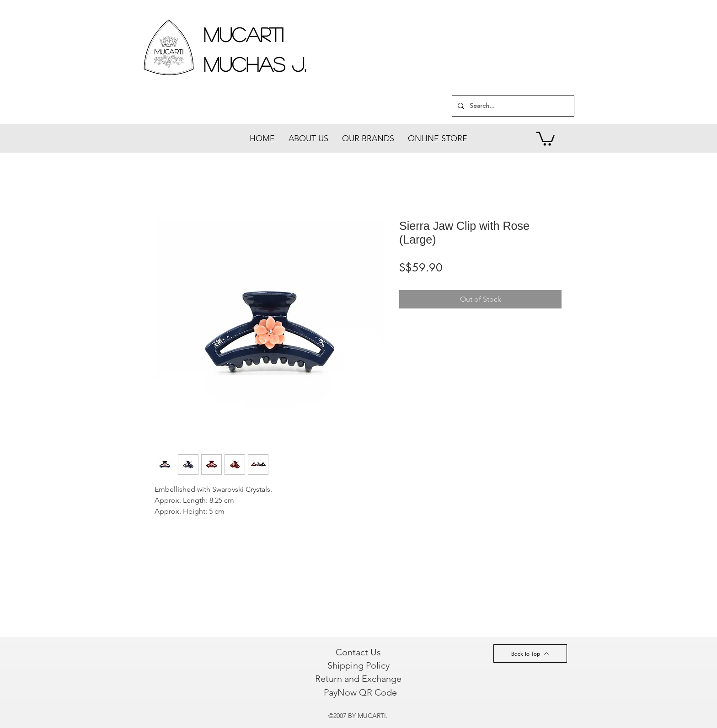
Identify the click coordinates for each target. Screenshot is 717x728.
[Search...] (512, 106)
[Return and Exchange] (358, 679)
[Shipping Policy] (358, 665)
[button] (546, 138)
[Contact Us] (358, 652)
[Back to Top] (530, 654)
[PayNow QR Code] (360, 692)
